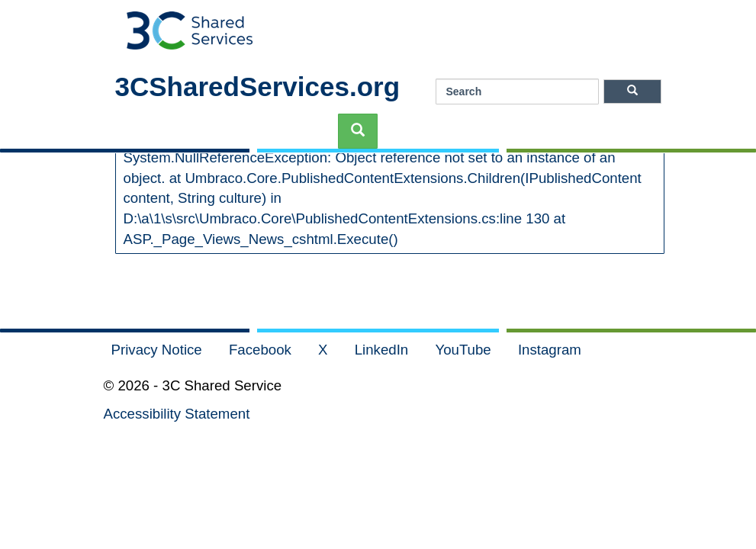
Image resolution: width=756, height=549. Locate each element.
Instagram (550, 350)
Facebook (262, 350)
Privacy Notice (159, 350)
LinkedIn (384, 350)
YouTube (465, 350)
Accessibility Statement (177, 414)
